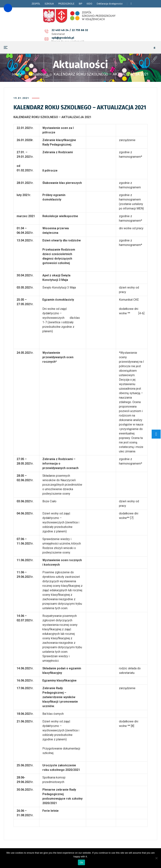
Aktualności (38, 74)
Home (17, 74)
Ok (81, 862)
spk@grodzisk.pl (68, 32)
